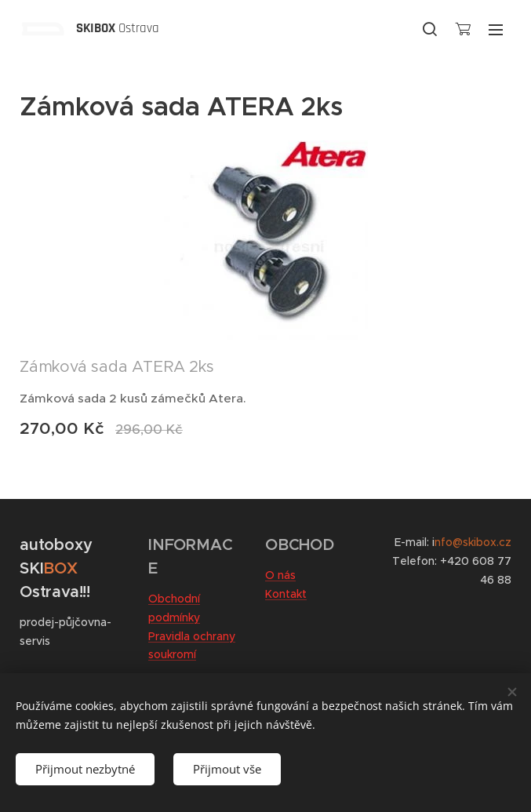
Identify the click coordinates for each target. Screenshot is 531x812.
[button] (430, 29)
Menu (496, 30)
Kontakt (286, 594)
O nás (280, 575)
